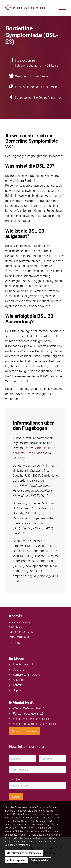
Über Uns (19, 670)
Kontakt (18, 685)
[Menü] (60, 8)
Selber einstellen (40, 860)
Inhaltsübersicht (23, 664)
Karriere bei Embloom (26, 675)
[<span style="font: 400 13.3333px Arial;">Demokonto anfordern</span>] (24, 731)
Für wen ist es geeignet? (28, 714)
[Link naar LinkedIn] (15, 644)
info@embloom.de (19, 637)
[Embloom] (29, 8)
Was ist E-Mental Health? (29, 708)
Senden (16, 797)
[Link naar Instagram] (19, 644)
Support (18, 690)
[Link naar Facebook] (11, 644)
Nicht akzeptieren (16, 860)
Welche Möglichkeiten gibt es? (32, 719)
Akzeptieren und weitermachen (24, 853)
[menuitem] (60, 8)
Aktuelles (19, 680)
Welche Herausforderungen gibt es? (35, 724)
